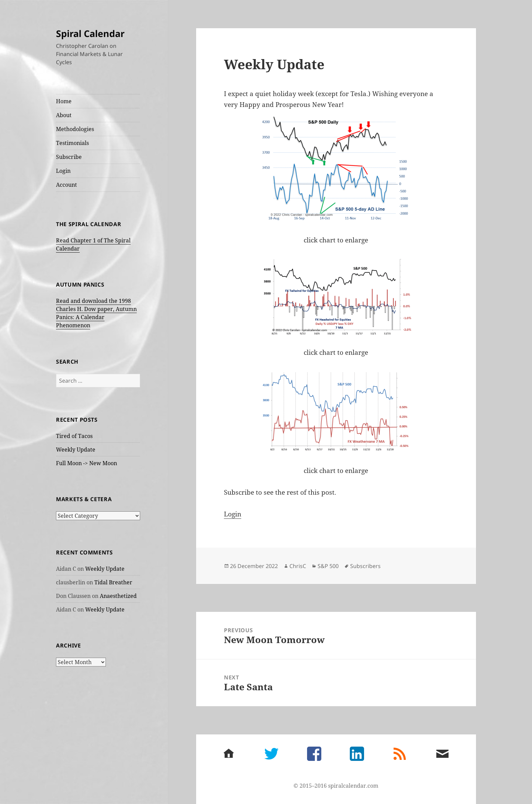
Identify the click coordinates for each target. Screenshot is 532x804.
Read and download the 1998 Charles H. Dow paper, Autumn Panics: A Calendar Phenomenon (96, 313)
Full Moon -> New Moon (87, 463)
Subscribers (365, 566)
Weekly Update (76, 450)
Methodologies (75, 129)
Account (66, 185)
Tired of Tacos (74, 436)
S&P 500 (328, 566)
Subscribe (69, 157)
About (64, 115)
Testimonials (72, 143)
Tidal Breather (113, 582)
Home (64, 101)
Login (63, 171)
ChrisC (298, 566)
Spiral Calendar (90, 33)
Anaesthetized (118, 596)
